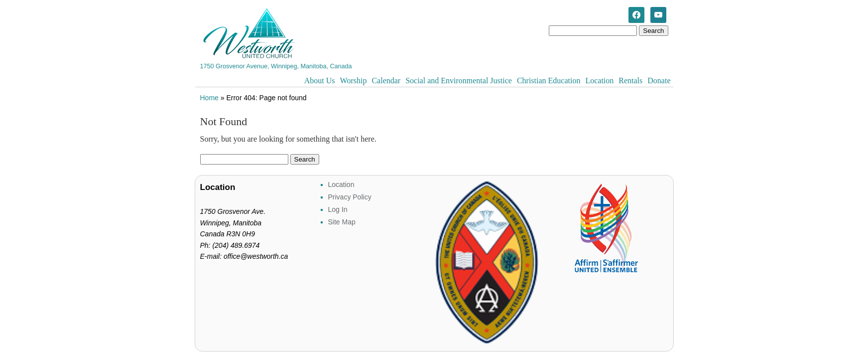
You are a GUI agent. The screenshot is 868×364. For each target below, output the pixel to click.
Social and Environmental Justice (459, 81)
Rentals (630, 81)
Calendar (386, 81)
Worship (354, 81)
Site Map (342, 222)
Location (599, 81)
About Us (320, 81)
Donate (659, 81)
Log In (338, 209)
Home (209, 98)
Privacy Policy (350, 197)
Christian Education (549, 81)
